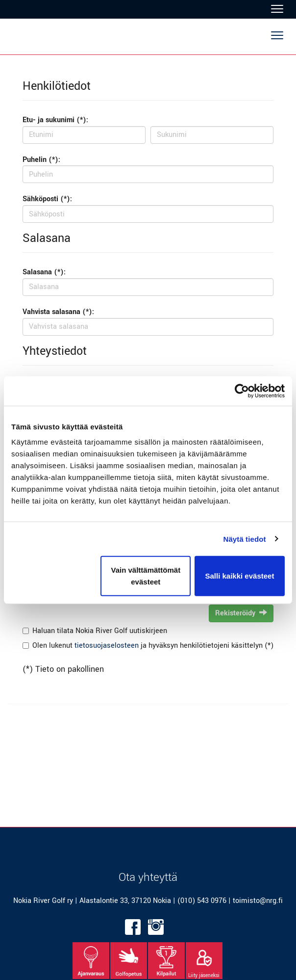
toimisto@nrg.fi (258, 901)
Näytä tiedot (245, 539)
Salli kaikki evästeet (239, 576)
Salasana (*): (44, 272)
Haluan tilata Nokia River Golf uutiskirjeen (100, 631)
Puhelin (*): (41, 160)
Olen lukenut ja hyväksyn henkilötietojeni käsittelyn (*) (153, 646)
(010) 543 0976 (202, 901)
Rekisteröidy (241, 613)
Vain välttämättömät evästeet (146, 576)
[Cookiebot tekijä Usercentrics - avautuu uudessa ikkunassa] (242, 391)
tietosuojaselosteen (107, 646)
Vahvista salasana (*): (58, 312)
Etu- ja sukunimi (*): (55, 120)
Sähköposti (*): (47, 199)
